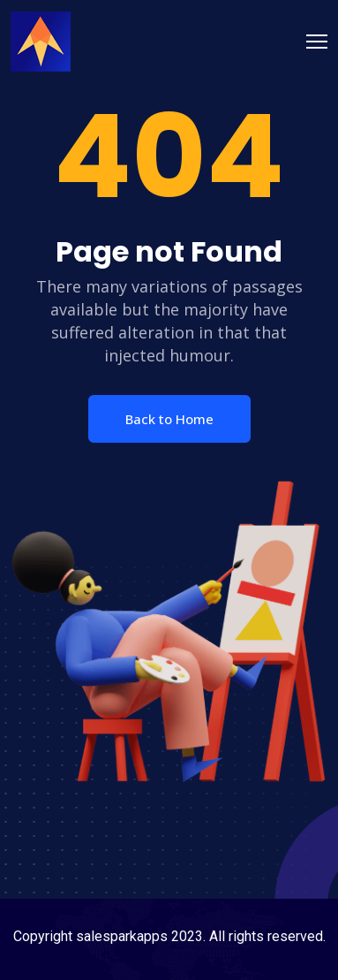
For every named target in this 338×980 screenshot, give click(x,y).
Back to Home (169, 419)
